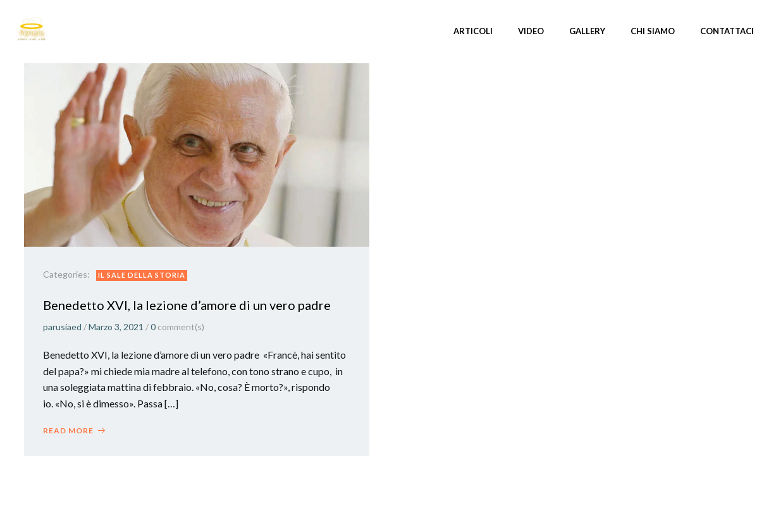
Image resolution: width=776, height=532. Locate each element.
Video (531, 31)
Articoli (473, 31)
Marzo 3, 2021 (116, 327)
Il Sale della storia (142, 275)
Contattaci (727, 31)
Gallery (587, 31)
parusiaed (62, 327)
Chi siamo (653, 31)
